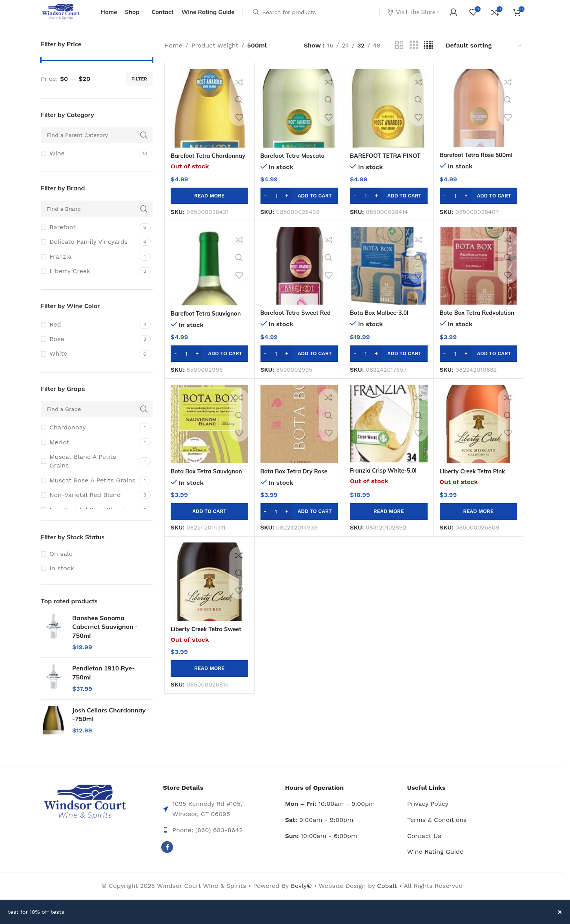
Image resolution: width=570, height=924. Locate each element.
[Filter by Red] (89, 336)
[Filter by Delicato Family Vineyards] (89, 253)
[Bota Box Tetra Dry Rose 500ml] (299, 435)
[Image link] (85, 813)
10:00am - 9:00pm (330, 815)
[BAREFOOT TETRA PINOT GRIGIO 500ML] (389, 120)
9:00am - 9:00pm (319, 831)
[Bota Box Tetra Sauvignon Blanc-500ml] (209, 435)
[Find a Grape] (97, 420)
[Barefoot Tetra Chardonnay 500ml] (209, 120)
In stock (62, 580)
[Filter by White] (89, 365)
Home (173, 57)
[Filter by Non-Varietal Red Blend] (89, 506)
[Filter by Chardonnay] (89, 439)
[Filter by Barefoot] (89, 239)
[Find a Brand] (97, 220)
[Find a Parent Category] (97, 146)
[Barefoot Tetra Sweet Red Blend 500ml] (299, 277)
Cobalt (388, 897)
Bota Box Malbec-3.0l (382, 324)
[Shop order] (484, 57)
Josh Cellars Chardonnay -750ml (109, 725)
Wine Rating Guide (435, 863)
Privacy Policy (428, 815)
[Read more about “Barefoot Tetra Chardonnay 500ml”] (209, 207)
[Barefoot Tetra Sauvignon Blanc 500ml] (209, 278)
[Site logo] (67, 17)
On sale (61, 565)
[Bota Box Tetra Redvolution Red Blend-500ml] (479, 277)
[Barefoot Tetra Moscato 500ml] (299, 120)
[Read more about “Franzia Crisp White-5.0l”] (389, 522)
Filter (139, 90)
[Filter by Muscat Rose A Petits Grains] (89, 492)
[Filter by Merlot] (89, 453)
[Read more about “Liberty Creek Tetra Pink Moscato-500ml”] (479, 522)
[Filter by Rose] (89, 351)
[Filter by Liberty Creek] (89, 283)
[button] (299, 207)
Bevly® (301, 897)
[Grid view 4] (428, 57)
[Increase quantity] (287, 207)
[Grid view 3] (414, 57)
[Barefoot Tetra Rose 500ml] (479, 119)
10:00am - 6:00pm (321, 847)
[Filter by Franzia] (89, 268)
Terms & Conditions (437, 831)
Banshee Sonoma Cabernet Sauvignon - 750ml (105, 638)
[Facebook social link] (167, 858)
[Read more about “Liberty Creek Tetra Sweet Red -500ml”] (209, 679)
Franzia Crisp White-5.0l (386, 482)
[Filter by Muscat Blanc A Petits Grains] (89, 473)
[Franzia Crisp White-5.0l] (389, 435)
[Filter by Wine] (89, 165)
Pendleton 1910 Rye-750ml (104, 684)
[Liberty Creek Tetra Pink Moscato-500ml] (479, 435)
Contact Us (424, 847)
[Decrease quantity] (265, 207)
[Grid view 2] (399, 57)
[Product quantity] (276, 207)
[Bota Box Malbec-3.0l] (389, 277)
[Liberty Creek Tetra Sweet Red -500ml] (209, 593)
